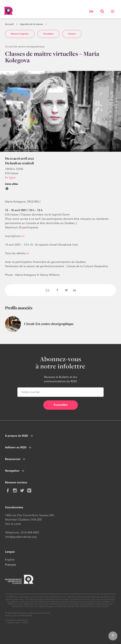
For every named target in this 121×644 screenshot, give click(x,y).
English (10, 560)
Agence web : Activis (18, 622)
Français (11, 565)
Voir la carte (13, 524)
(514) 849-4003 (30, 532)
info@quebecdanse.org (21, 537)
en (91, 12)
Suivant (72, 34)
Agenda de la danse (31, 24)
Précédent (48, 34)
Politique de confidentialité (18, 616)
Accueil (9, 24)
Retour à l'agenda (20, 34)
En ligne (10, 177)
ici (23, 236)
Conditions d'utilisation (17, 620)
